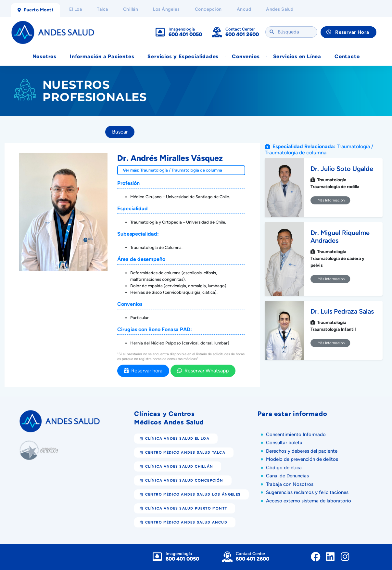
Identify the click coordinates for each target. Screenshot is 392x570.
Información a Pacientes (102, 56)
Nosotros (44, 56)
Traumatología (154, 170)
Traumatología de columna (197, 170)
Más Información (330, 201)
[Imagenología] (160, 32)
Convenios (246, 56)
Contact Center (240, 29)
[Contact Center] (217, 32)
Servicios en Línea (297, 56)
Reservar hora (143, 371)
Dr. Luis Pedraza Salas (342, 312)
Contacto (347, 56)
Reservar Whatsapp (203, 371)
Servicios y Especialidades (183, 56)
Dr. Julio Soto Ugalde (342, 169)
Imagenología (182, 29)
